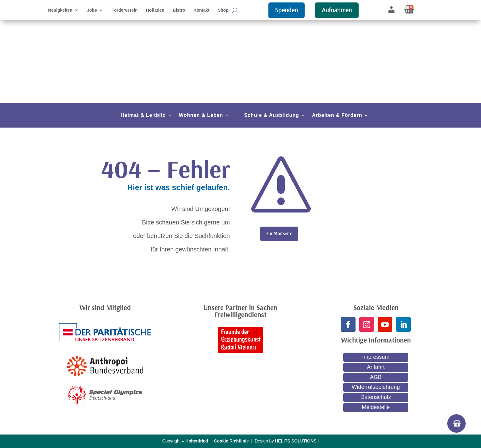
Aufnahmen (337, 10)
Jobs (92, 10)
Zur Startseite (279, 234)
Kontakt (202, 10)
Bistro (179, 10)
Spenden (287, 10)
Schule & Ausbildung (272, 115)
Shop (223, 10)
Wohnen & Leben (201, 115)
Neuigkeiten (60, 10)
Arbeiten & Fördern (337, 115)
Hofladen (155, 10)
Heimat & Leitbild (143, 115)
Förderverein (125, 10)
